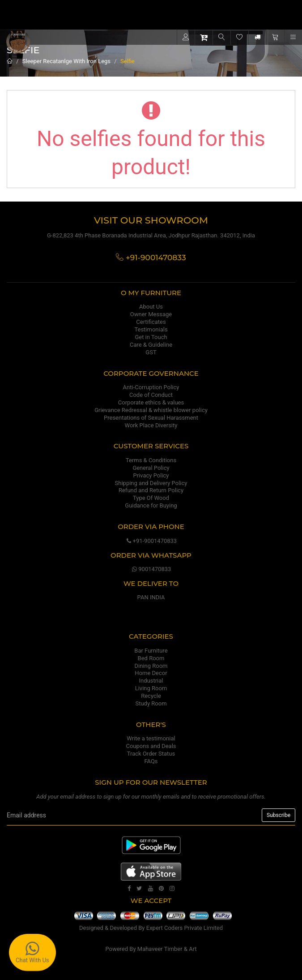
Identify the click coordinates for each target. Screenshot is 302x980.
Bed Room (151, 658)
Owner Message (151, 314)
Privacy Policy (151, 475)
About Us (151, 307)
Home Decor (151, 673)
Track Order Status (151, 754)
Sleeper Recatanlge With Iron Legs (66, 61)
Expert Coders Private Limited (185, 928)
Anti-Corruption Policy (151, 387)
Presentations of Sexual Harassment (151, 418)
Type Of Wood (151, 498)
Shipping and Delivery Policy (151, 483)
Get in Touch (151, 337)
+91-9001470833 (151, 541)
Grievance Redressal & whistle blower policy (151, 410)
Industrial (151, 681)
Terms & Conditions (151, 460)
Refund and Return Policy (151, 490)
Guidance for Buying (151, 505)
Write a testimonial (151, 738)
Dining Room (151, 666)
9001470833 (151, 569)
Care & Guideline (151, 345)
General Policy (151, 468)
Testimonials (151, 329)
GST (151, 352)
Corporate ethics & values (151, 402)
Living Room (151, 688)
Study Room (151, 703)
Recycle (151, 696)
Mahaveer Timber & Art (167, 949)
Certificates (151, 322)
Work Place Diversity (151, 425)
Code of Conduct (151, 395)
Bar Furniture (151, 651)
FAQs (151, 761)
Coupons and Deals (151, 746)
